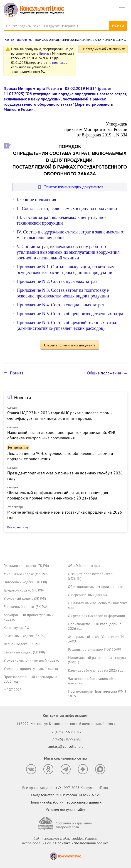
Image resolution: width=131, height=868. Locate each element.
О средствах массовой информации (96, 616)
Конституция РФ (16, 627)
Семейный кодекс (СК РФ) (24, 652)
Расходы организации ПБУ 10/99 (95, 649)
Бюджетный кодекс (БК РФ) (26, 607)
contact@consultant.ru (66, 746)
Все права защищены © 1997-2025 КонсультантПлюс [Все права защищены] (65, 788)
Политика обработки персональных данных (65, 802)
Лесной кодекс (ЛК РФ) (22, 644)
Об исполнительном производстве (95, 586)
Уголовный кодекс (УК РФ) (25, 598)
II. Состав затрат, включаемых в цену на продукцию (67, 208)
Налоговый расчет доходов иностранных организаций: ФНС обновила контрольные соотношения (62, 435)
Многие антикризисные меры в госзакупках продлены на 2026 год (65, 515)
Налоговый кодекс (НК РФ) (25, 582)
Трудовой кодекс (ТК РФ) (24, 590)
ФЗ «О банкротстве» (84, 566)
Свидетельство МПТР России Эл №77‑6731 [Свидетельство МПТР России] (65, 795)
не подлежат (57, 63)
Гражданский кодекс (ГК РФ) (26, 566)
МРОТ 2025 (13, 689)
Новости (22, 398)
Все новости (16, 527)
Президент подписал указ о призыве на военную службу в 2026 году (65, 476)
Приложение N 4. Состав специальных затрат (60, 305)
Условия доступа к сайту (65, 809)
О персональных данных (88, 595)
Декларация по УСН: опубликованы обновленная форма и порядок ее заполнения (60, 456)
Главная (9, 40)
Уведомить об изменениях (105, 49)
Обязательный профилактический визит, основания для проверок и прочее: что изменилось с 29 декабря (58, 495)
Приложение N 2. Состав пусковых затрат (57, 281)
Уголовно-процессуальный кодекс (31, 668)
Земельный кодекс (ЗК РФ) (25, 636)
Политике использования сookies (82, 843)
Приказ (17, 373)
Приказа (45, 53)
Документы (25, 40)
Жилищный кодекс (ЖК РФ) (26, 574)
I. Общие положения (36, 200)
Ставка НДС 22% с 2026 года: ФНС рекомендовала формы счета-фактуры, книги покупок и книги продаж (60, 416)
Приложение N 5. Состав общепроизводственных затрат (71, 314)
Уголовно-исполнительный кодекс (31, 660)
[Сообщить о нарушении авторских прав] (66, 823)
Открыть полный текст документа (70, 345)
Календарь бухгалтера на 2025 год (96, 670)
